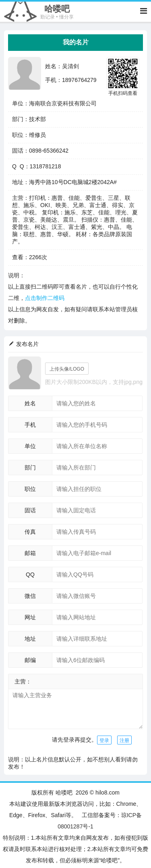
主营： (23, 681)
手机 (30, 425)
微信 (30, 596)
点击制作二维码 (45, 298)
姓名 (30, 403)
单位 (30, 446)
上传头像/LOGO (67, 369)
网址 (30, 617)
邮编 (30, 660)
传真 (30, 532)
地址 (30, 639)
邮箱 (30, 553)
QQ (30, 574)
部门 (30, 468)
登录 (104, 740)
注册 (124, 740)
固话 (30, 510)
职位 (30, 489)
